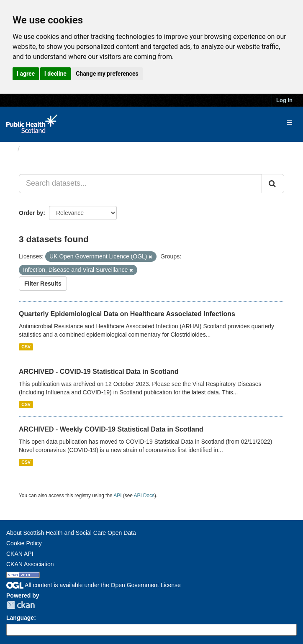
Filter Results (43, 284)
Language (20, 618)
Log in (284, 100)
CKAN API (20, 554)
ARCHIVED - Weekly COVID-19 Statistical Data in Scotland (111, 429)
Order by (31, 213)
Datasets (40, 149)
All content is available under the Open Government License (94, 585)
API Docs (144, 496)
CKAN (21, 605)
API (117, 496)
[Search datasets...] (140, 184)
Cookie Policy (24, 543)
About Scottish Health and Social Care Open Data (71, 533)
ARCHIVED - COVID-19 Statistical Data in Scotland (99, 372)
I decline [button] (55, 74)
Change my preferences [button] (107, 74)
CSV (26, 347)
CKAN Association (30, 564)
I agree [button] (26, 74)
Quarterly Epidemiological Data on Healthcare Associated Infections (127, 314)
